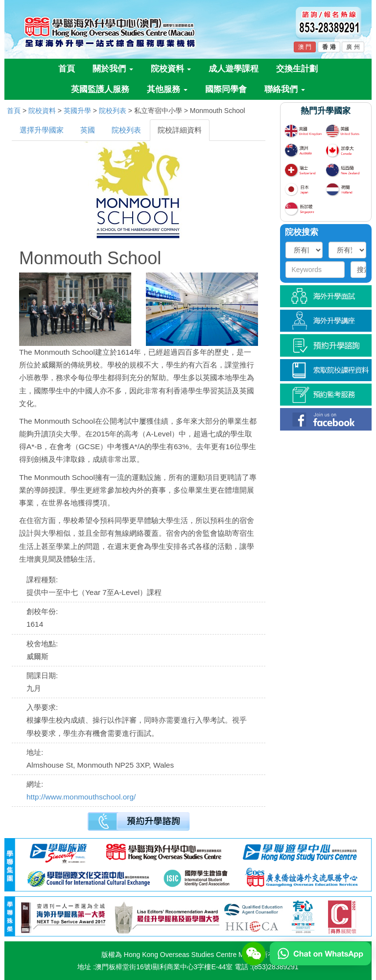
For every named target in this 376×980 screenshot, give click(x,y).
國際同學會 (226, 89)
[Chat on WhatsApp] (320, 953)
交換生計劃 (297, 69)
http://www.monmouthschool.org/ (81, 797)
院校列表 (113, 111)
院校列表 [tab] (126, 130)
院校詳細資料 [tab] (180, 130)
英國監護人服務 (100, 89)
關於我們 (113, 69)
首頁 (67, 69)
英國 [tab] (88, 130)
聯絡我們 (285, 89)
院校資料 (171, 69)
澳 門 (305, 47)
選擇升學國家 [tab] (42, 130)
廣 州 (353, 47)
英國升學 (77, 111)
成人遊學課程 (234, 69)
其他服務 (167, 89)
